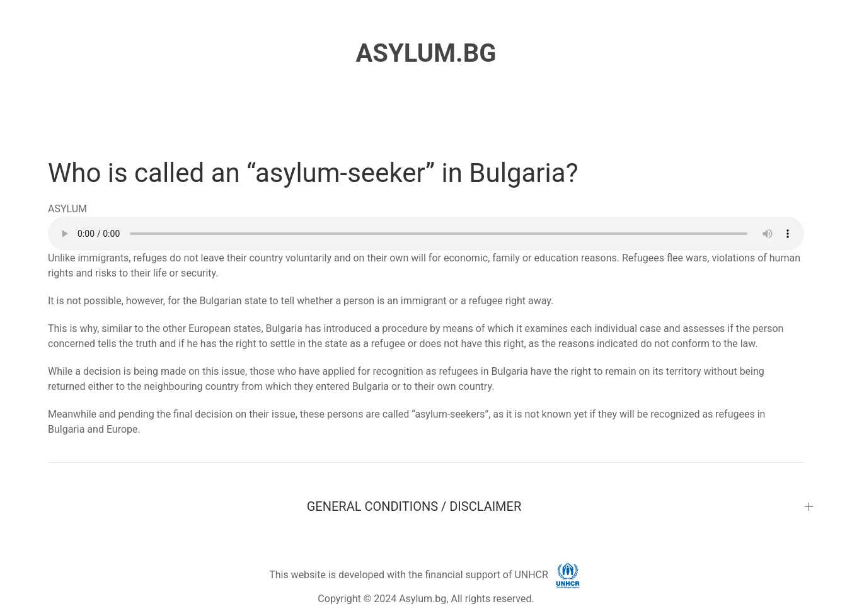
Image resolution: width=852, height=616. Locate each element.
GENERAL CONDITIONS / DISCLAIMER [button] (414, 506)
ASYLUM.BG (426, 53)
